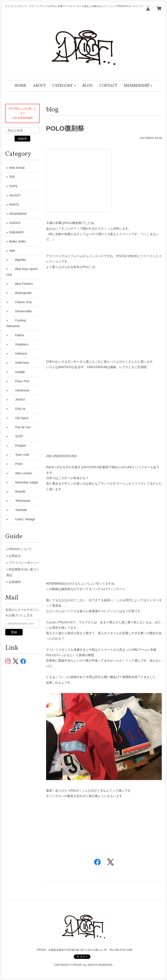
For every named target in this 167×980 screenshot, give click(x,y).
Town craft (19, 455)
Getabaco (19, 344)
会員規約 (15, 582)
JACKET (15, 195)
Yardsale (18, 510)
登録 (14, 632)
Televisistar (20, 501)
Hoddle (17, 372)
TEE (12, 177)
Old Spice (19, 418)
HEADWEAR (18, 214)
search (22, 138)
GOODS (15, 223)
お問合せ (15, 556)
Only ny (17, 409)
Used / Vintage (22, 519)
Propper (18, 446)
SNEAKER (16, 232)
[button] (64, 86)
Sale (12, 251)
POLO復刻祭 (65, 128)
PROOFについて (20, 549)
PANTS (14, 205)
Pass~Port (19, 381)
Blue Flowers (21, 284)
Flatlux (17, 335)
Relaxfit (17, 492)
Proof (16, 464)
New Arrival (17, 168)
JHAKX (17, 400)
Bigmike (18, 260)
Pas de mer (20, 427)
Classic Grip (20, 302)
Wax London (21, 473)
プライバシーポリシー (24, 563)
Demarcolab (20, 311)
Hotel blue (19, 363)
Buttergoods (20, 293)
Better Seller (18, 241)
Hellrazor (18, 353)
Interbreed (19, 390)
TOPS (13, 186)
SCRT (16, 436)
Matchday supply (24, 482)
